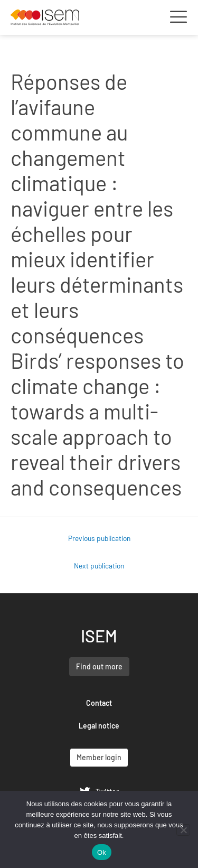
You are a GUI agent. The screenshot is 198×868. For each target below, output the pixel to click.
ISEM (99, 636)
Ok (102, 852)
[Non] (183, 830)
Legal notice (99, 726)
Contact (99, 703)
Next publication (99, 566)
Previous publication (99, 538)
